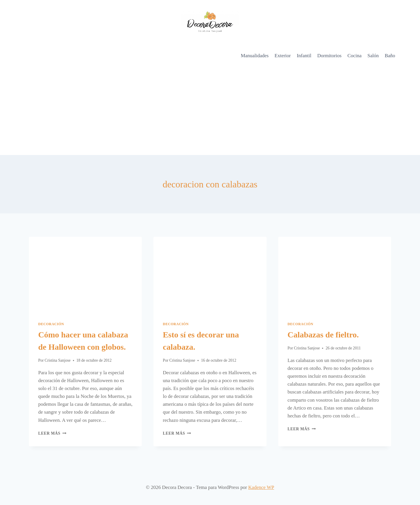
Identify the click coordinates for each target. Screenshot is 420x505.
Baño (390, 56)
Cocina (354, 56)
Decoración (51, 324)
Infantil (304, 56)
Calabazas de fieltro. (323, 335)
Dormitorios (329, 56)
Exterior (283, 56)
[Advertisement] (210, 111)
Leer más (52, 433)
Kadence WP (261, 487)
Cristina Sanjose (58, 360)
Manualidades (255, 56)
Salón (373, 56)
